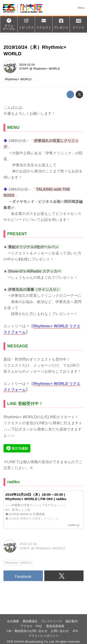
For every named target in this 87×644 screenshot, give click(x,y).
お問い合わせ (60, 631)
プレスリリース (51, 621)
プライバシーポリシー (44, 636)
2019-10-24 (27, 65)
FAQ (39, 626)
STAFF (24, 69)
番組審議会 (30, 621)
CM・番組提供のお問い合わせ (27, 631)
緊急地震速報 (55, 626)
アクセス (26, 626)
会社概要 (13, 621)
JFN (75, 631)
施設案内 (71, 621)
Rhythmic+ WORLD (47, 69)
